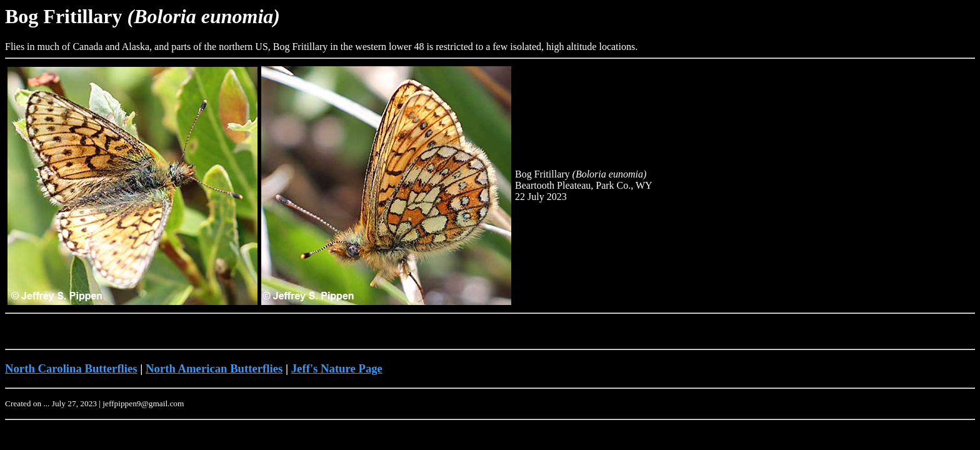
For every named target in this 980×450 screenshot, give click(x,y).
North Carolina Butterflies (71, 368)
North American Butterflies (214, 368)
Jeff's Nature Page (337, 368)
